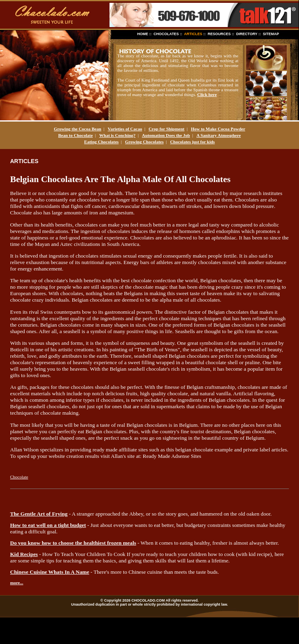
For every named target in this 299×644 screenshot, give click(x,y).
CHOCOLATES (166, 34)
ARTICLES (193, 34)
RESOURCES (219, 34)
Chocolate (19, 477)
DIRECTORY (247, 34)
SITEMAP (271, 34)
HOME (143, 34)
